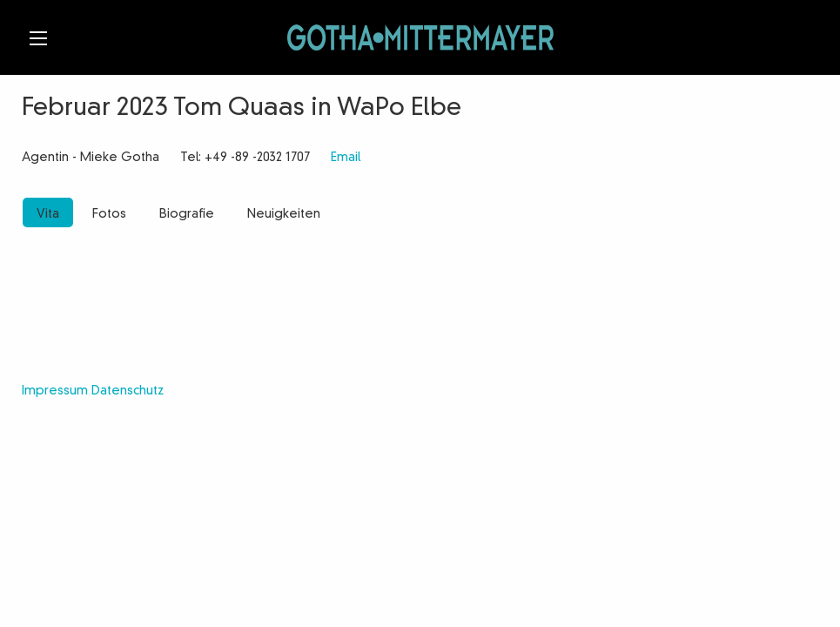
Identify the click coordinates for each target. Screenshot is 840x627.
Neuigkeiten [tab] (284, 214)
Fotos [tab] (109, 214)
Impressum (55, 391)
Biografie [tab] (187, 214)
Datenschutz (128, 391)
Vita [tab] (48, 214)
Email (346, 158)
